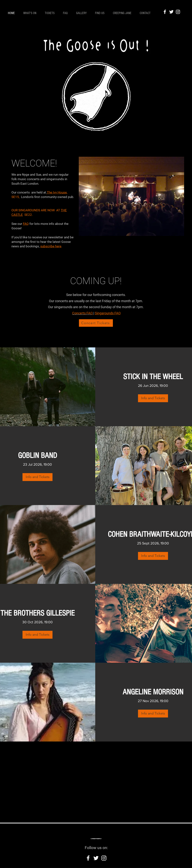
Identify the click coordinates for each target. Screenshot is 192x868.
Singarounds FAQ (108, 313)
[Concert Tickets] (96, 323)
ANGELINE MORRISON (153, 692)
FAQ (26, 224)
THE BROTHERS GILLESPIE (37, 613)
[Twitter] (171, 12)
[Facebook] (165, 12)
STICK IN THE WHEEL (153, 377)
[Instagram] (178, 12)
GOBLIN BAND (37, 456)
